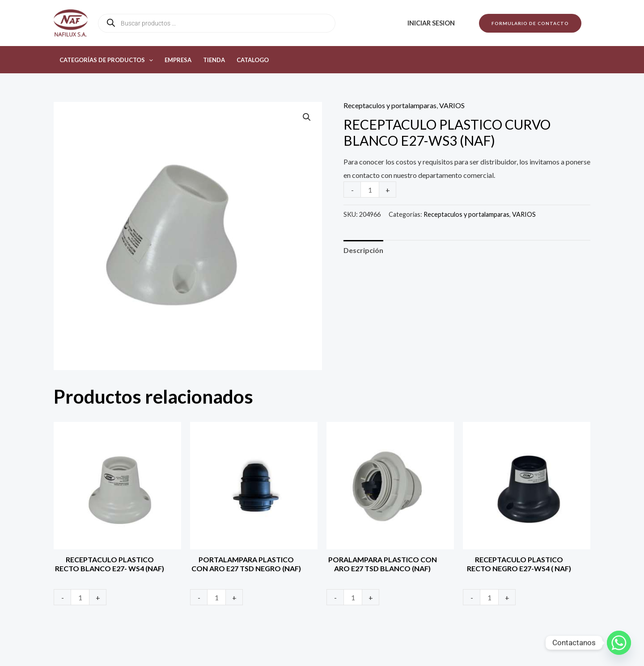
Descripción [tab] (363, 250)
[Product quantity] (370, 190)
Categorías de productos (106, 60)
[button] (530, 23)
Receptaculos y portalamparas (390, 105)
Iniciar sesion (431, 23)
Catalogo (253, 60)
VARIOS (452, 105)
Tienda (214, 60)
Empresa (178, 60)
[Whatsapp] (619, 643)
